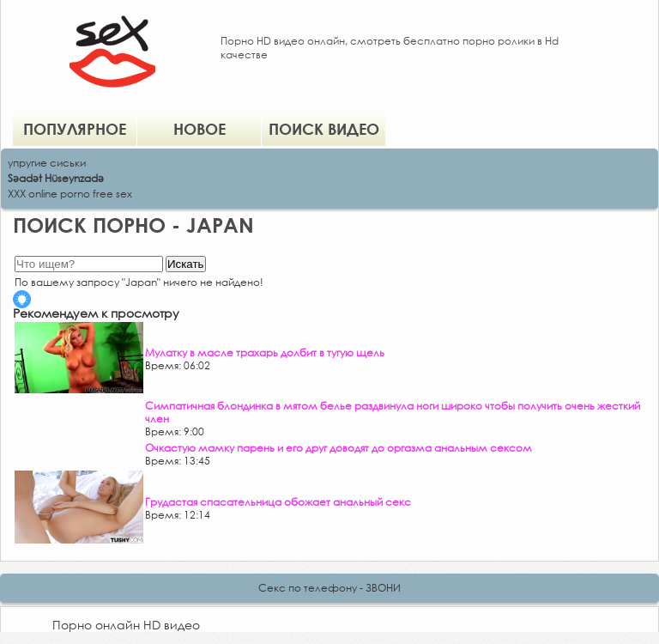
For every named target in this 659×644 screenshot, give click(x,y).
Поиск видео (324, 129)
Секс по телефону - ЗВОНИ (329, 588)
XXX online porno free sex (70, 194)
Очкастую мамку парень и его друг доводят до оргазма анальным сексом (339, 448)
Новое (200, 129)
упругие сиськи (47, 163)
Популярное (75, 129)
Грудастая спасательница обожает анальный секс (278, 502)
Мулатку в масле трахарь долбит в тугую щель (265, 352)
